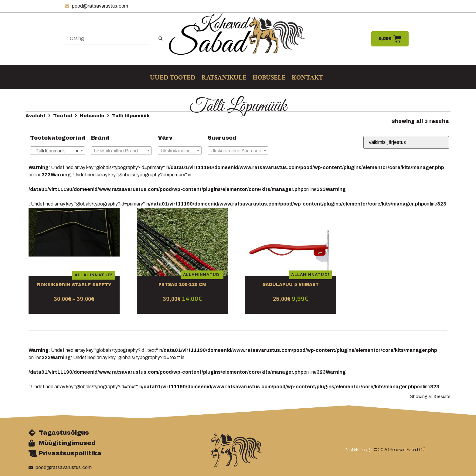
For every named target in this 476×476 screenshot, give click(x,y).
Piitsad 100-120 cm (182, 285)
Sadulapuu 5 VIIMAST (291, 285)
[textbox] (121, 151)
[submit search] (161, 39)
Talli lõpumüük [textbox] (56, 151)
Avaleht (36, 116)
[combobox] (58, 151)
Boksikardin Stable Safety (74, 285)
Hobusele (92, 116)
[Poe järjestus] (406, 142)
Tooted (63, 116)
